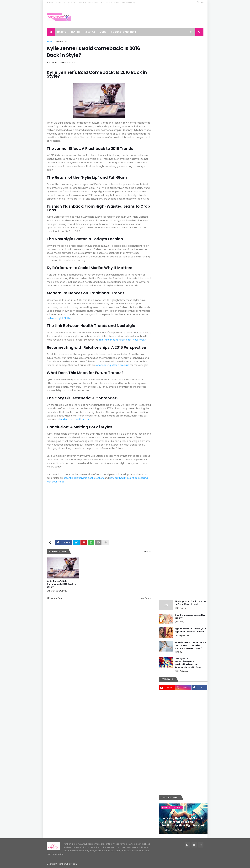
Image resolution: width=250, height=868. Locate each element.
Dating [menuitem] (62, 32)
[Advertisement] (129, 513)
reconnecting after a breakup (112, 365)
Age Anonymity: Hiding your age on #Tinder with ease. (190, 630)
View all (147, 551)
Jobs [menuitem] (103, 32)
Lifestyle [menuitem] (90, 32)
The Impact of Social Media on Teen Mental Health (190, 603)
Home (50, 3)
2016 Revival (61, 42)
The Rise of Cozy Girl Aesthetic (75, 419)
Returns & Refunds (110, 3)
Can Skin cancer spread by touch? (190, 617)
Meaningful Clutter (61, 318)
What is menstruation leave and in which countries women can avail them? (190, 645)
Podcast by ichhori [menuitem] (123, 32)
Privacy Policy (128, 3)
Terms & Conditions (88, 3)
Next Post (145, 598)
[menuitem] (51, 32)
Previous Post (55, 598)
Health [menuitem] (75, 32)
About (58, 3)
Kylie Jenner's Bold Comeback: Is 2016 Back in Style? (61, 584)
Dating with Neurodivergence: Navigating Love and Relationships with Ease (188, 663)
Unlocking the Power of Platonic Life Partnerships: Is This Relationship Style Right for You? (183, 822)
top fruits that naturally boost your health (123, 340)
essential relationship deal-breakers (84, 478)
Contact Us (70, 3)
